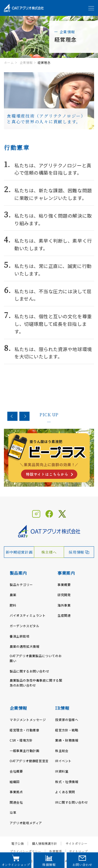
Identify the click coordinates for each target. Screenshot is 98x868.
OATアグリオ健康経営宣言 (29, 761)
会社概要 (16, 771)
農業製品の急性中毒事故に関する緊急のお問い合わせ (36, 683)
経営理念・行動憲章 (24, 730)
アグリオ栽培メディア (26, 823)
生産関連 (64, 615)
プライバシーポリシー (25, 851)
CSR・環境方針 (21, 740)
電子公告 (18, 843)
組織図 (15, 782)
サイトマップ (78, 851)
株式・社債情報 (67, 782)
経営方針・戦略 (67, 730)
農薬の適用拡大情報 (24, 646)
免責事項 (55, 851)
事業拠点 (16, 792)
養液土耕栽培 (20, 636)
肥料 (13, 605)
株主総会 (62, 751)
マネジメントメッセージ (28, 720)
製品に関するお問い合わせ (29, 671)
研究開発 (64, 595)
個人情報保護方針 (44, 843)
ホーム (9, 62)
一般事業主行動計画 (24, 751)
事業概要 (64, 585)
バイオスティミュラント (28, 615)
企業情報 (26, 62)
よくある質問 (65, 792)
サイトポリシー (76, 843)
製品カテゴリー (21, 585)
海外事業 (64, 605)
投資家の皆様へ (67, 720)
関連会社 (16, 802)
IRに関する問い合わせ (72, 802)
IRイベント (63, 761)
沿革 (13, 812)
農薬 (13, 595)
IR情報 (62, 708)
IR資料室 (62, 771)
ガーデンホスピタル (24, 626)
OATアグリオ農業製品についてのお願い (36, 658)
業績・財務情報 (67, 740)
